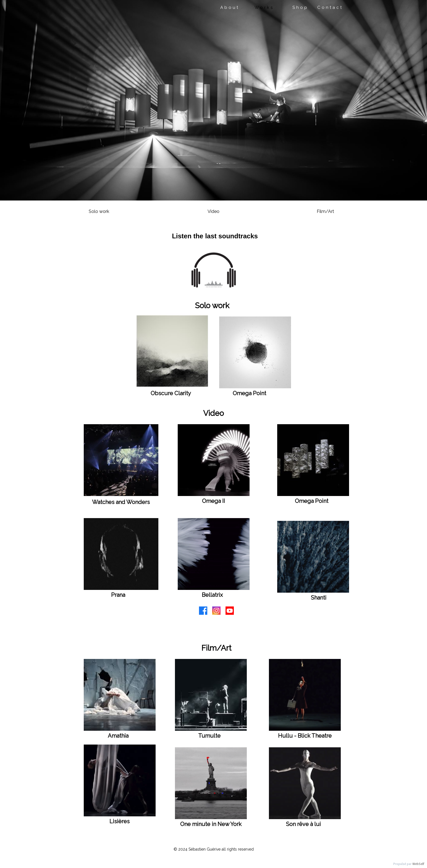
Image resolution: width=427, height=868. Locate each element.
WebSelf (418, 864)
